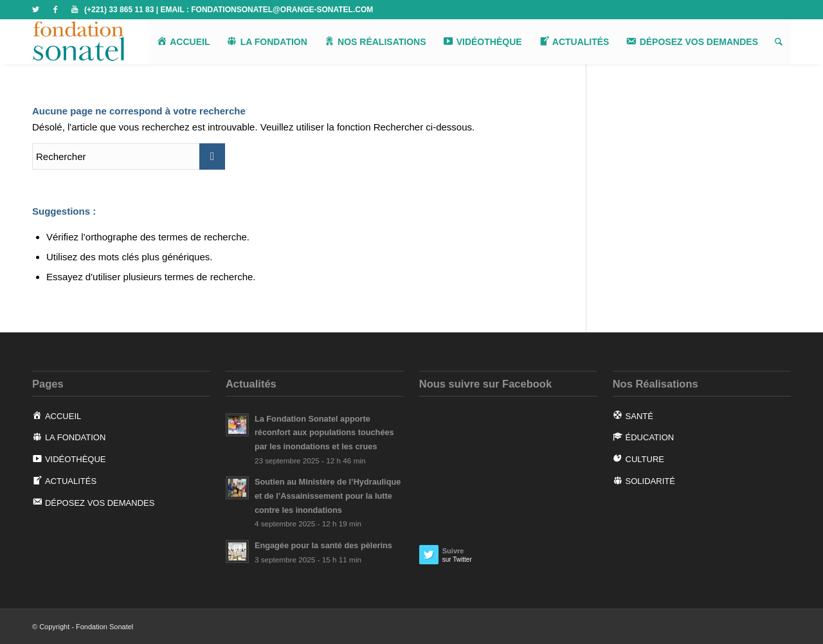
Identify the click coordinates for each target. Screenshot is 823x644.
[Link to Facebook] (55, 10)
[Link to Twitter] (36, 10)
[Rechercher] (779, 42)
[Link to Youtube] (75, 10)
